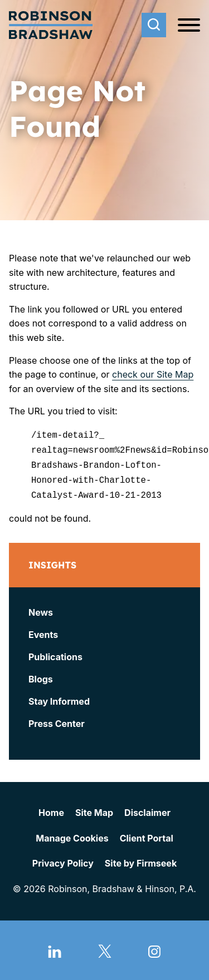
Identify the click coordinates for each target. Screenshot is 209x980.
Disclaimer (147, 809)
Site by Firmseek (141, 860)
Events (43, 631)
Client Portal (147, 834)
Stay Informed (59, 698)
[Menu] (189, 26)
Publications (55, 654)
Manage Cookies (72, 834)
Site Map (94, 809)
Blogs (41, 676)
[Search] (154, 25)
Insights (52, 562)
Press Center (57, 720)
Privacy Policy (63, 860)
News (41, 609)
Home (51, 809)
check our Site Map (153, 374)
